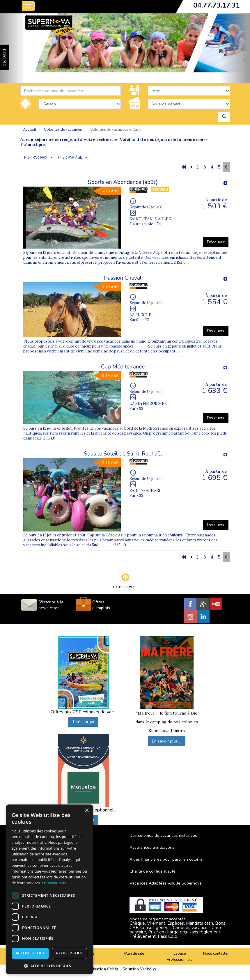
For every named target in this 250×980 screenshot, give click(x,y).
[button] (49, 966)
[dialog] (49, 889)
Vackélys (148, 969)
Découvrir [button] (216, 242)
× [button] (87, 811)
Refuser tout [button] (70, 953)
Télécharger (83, 722)
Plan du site (134, 954)
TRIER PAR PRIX (35, 158)
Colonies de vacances (63, 129)
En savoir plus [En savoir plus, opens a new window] (54, 883)
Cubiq (113, 969)
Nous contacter (216, 954)
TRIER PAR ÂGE (70, 158)
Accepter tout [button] (30, 953)
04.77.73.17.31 (217, 5)
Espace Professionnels (180, 957)
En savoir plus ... (167, 741)
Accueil (30, 129)
